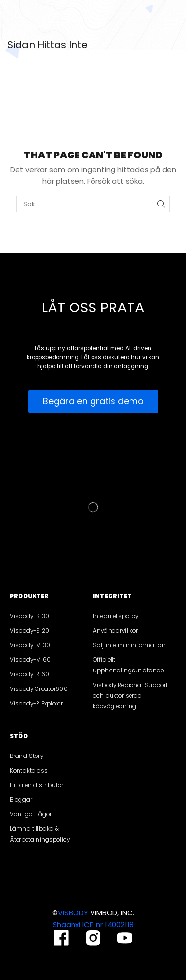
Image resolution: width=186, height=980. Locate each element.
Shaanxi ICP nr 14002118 (93, 924)
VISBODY (73, 913)
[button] (93, 401)
